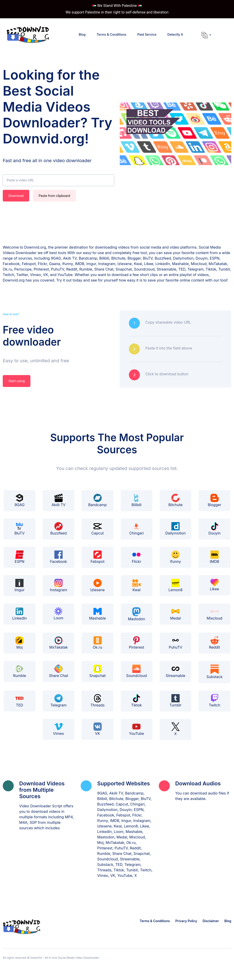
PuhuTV (175, 643)
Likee (215, 585)
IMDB (214, 557)
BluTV (19, 529)
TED (19, 701)
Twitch (215, 701)
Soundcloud (136, 671)
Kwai (136, 585)
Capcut (98, 529)
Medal (175, 614)
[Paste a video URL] (58, 180)
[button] (206, 35)
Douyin (214, 529)
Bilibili (137, 500)
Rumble (20, 671)
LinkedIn (20, 614)
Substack (215, 672)
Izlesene (97, 585)
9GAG (19, 500)
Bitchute (175, 500)
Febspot (97, 557)
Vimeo (58, 729)
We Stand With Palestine (117, 6)
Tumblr (175, 701)
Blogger (214, 500)
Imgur (20, 585)
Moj (19, 643)
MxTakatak (58, 643)
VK (98, 729)
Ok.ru (97, 643)
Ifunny (175, 557)
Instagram (58, 585)
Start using (17, 381)
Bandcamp (97, 500)
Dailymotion (175, 529)
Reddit (215, 643)
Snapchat (97, 671)
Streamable (175, 671)
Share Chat (58, 671)
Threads (98, 701)
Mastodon (137, 614)
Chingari (137, 529)
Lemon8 (175, 585)
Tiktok (136, 701)
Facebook (58, 557)
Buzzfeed (58, 529)
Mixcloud (214, 614)
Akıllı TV (58, 500)
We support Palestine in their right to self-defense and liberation (117, 12)
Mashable (97, 614)
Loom (58, 614)
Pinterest (137, 643)
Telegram (58, 701)
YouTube (137, 729)
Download (16, 196)
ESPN (19, 557)
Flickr (137, 557)
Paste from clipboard (54, 196)
